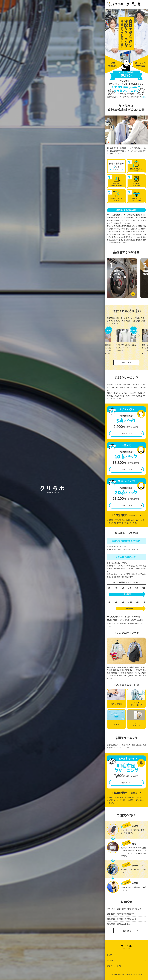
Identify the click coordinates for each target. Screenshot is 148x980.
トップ (109, 955)
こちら (143, 97)
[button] (139, 336)
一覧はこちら (126, 362)
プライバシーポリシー (115, 966)
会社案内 (110, 960)
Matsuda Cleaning (125, 974)
